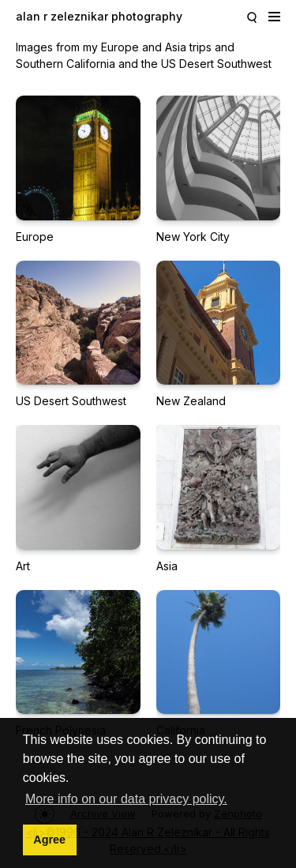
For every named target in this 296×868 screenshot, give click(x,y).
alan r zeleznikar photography (99, 16)
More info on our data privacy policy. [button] (126, 799)
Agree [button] (49, 840)
